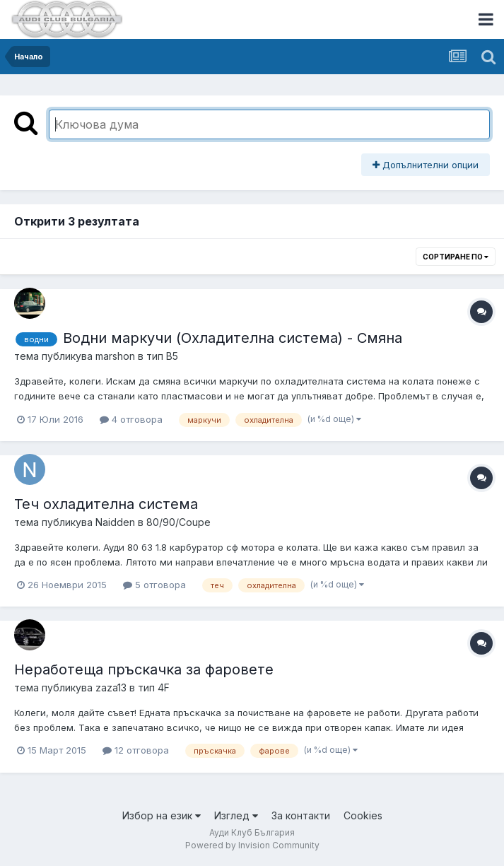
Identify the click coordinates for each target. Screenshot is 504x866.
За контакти (301, 815)
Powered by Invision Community (252, 845)
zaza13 (111, 687)
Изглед (236, 815)
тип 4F (154, 687)
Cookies (363, 815)
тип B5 (162, 356)
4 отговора (131, 419)
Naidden (115, 522)
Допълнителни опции (426, 165)
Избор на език (162, 815)
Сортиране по (456, 257)
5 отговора (154, 585)
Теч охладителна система (106, 504)
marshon (115, 356)
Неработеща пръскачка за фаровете (144, 669)
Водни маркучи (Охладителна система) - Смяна (233, 338)
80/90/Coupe (178, 522)
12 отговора (136, 750)
